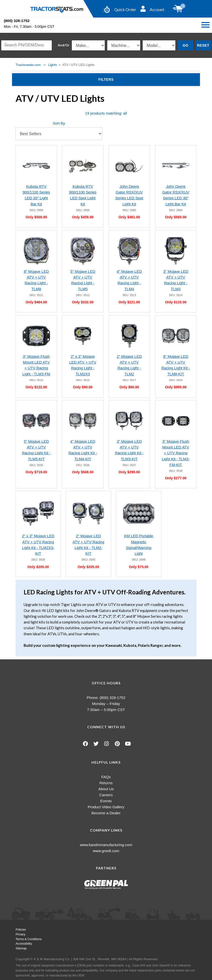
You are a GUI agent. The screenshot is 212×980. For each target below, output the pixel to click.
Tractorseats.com (28, 65)
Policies (21, 930)
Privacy (20, 934)
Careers (106, 795)
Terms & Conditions (29, 939)
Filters (114, 79)
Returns (106, 783)
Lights (53, 65)
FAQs (106, 777)
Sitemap (21, 948)
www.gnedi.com (106, 851)
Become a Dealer (106, 813)
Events (106, 801)
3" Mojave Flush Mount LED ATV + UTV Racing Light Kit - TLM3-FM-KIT (176, 453)
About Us (106, 789)
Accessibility (24, 944)
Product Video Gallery (106, 807)
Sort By (59, 123)
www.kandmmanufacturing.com (106, 845)
